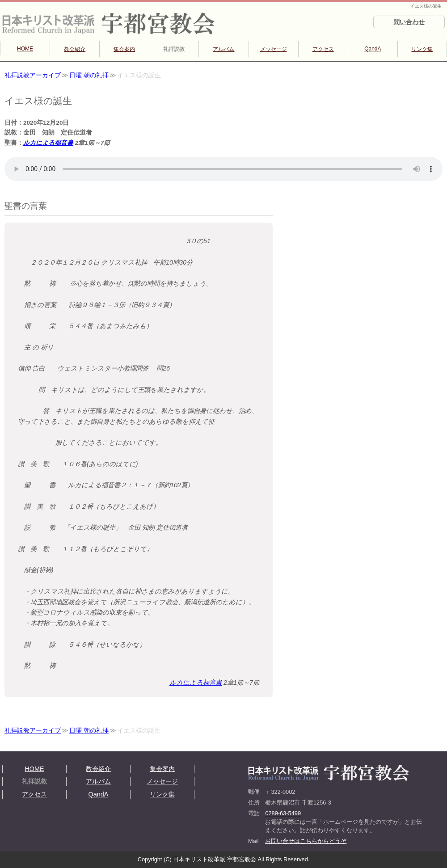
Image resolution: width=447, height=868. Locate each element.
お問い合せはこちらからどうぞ (306, 841)
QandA (373, 49)
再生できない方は (223, 169)
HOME (25, 49)
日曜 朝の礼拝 (89, 75)
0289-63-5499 (283, 813)
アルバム (223, 49)
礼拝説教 (174, 49)
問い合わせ (409, 22)
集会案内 (124, 49)
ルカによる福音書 (48, 143)
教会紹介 (75, 49)
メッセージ (274, 49)
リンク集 (422, 49)
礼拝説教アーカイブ (33, 75)
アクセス (323, 49)
